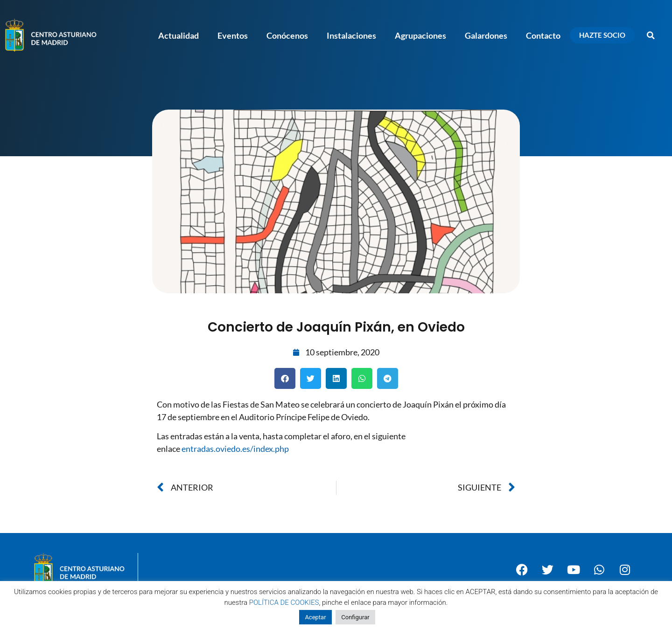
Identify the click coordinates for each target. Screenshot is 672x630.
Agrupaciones (420, 35)
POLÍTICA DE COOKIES (284, 602)
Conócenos (287, 35)
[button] (651, 35)
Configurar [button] (355, 617)
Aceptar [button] (315, 617)
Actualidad (178, 35)
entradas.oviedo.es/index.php (235, 449)
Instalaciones (351, 35)
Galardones (486, 35)
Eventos (233, 35)
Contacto (543, 35)
